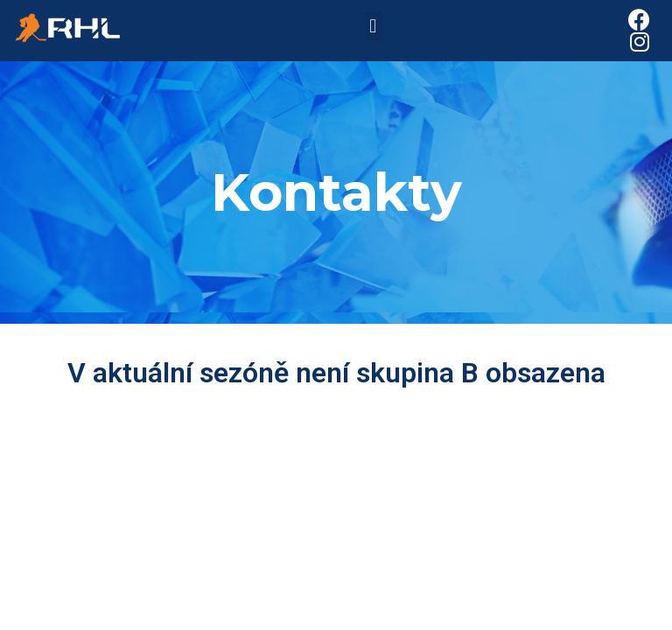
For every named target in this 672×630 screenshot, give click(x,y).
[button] (373, 27)
